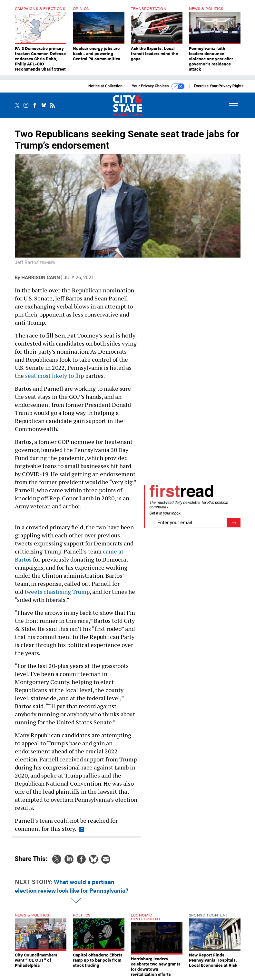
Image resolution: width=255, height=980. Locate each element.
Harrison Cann (40, 278)
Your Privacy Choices (158, 86)
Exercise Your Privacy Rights (219, 86)
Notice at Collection (105, 86)
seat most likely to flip (54, 376)
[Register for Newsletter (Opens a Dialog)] (234, 523)
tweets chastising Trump (57, 592)
